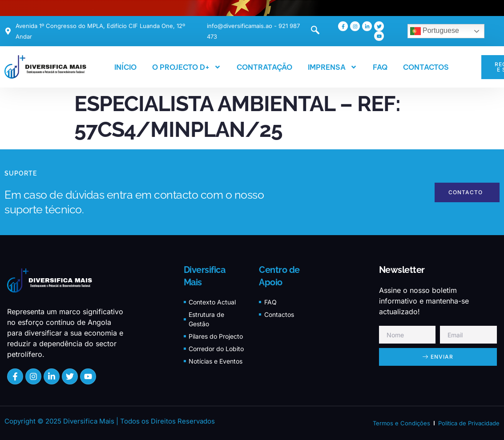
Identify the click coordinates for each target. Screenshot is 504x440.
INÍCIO (125, 67)
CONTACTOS (426, 67)
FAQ (380, 67)
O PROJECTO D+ (187, 67)
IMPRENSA (333, 67)
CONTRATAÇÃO (264, 67)
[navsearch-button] (310, 31)
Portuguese (435, 31)
